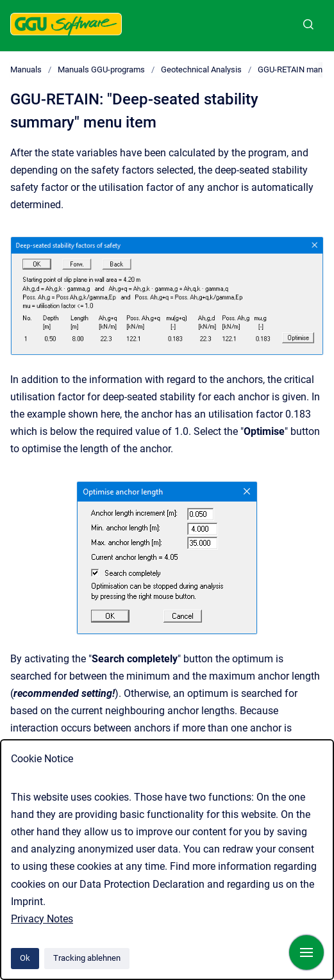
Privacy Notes (42, 919)
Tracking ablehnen (87, 958)
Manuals (26, 69)
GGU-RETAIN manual (296, 69)
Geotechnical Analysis (201, 69)
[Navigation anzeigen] (306, 952)
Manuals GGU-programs (101, 69)
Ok (25, 958)
